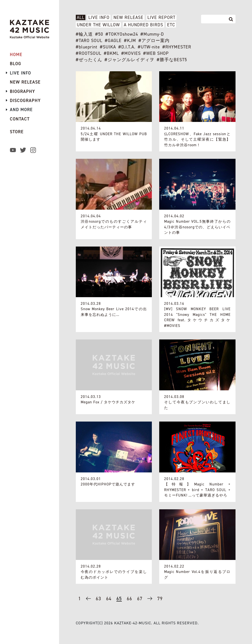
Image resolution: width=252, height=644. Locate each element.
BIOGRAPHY (22, 91)
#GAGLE (113, 41)
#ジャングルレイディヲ (129, 60)
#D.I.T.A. (127, 47)
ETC (171, 25)
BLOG (16, 64)
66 (129, 599)
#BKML (111, 53)
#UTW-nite (149, 47)
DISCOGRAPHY (25, 101)
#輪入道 (84, 34)
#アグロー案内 (154, 41)
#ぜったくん (89, 60)
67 (140, 599)
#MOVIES (131, 53)
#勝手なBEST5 (172, 60)
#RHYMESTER (177, 47)
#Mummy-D (152, 34)
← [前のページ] (88, 601)
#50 (99, 34)
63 (98, 599)
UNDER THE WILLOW (98, 25)
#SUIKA (108, 47)
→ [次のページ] (150, 601)
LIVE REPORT (161, 17)
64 (109, 599)
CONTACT (20, 119)
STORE (17, 132)
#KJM (130, 41)
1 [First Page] (80, 599)
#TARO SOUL (89, 41)
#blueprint (87, 47)
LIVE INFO (99, 17)
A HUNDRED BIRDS (143, 25)
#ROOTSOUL (89, 53)
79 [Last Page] (160, 599)
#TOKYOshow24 (122, 34)
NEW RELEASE (128, 17)
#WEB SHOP (156, 53)
